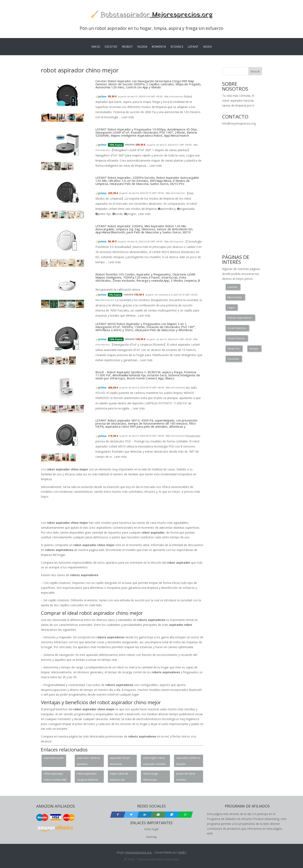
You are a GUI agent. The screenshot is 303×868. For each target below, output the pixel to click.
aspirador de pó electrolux (120, 761)
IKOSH (207, 47)
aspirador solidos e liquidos (188, 761)
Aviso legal (151, 829)
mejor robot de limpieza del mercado (119, 777)
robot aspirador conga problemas (88, 777)
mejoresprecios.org (138, 852)
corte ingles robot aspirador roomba (154, 761)
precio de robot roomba (186, 777)
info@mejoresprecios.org (239, 123)
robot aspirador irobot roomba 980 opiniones (55, 777)
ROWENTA (159, 47)
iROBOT (127, 47)
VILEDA (142, 47)
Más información (174, 97)
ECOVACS (177, 47)
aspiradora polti (54, 758)
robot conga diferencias (150, 777)
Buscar (255, 71)
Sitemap (151, 837)
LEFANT (193, 47)
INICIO (96, 47)
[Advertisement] (122, 511)
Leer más (128, 117)
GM (180, 852)
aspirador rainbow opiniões (88, 761)
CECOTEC (111, 47)
